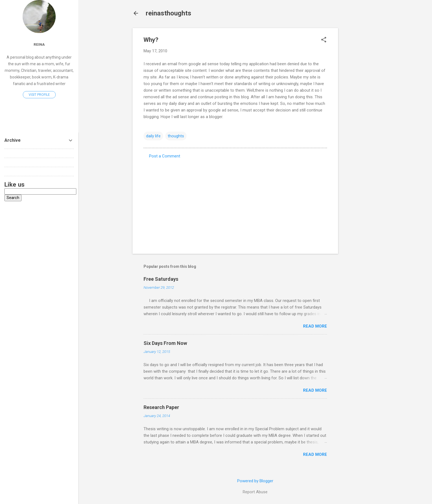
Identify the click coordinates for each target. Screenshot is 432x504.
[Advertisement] (360, 111)
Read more (315, 326)
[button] (324, 40)
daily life (153, 136)
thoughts (176, 136)
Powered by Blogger (255, 481)
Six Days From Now (165, 343)
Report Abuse (255, 492)
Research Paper (161, 407)
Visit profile (39, 95)
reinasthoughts (168, 13)
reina (39, 44)
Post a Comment (165, 156)
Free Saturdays (161, 279)
